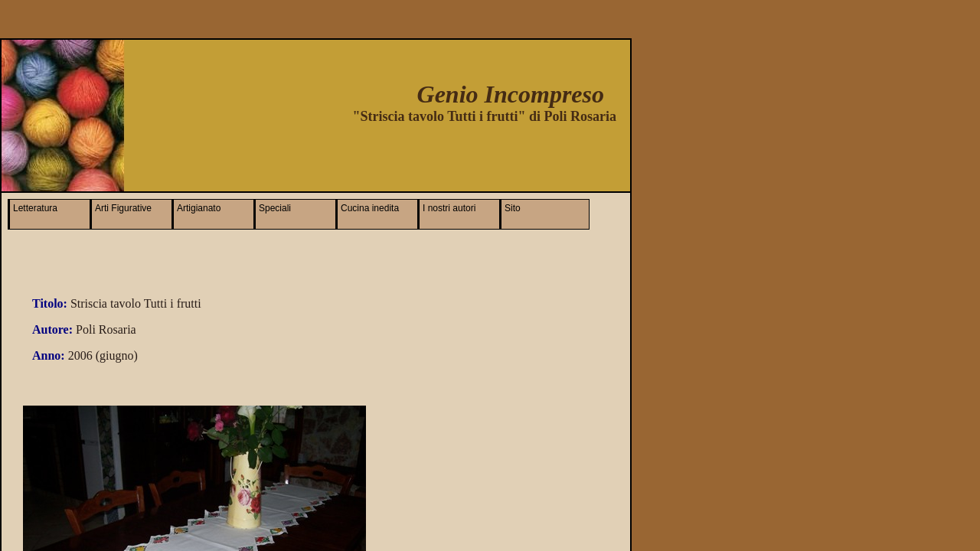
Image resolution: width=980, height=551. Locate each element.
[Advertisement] (436, 153)
